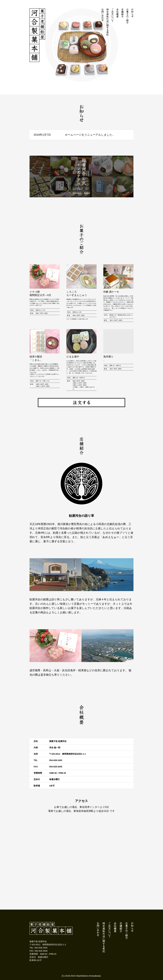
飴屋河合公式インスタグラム (81, 176)
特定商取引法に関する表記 (108, 22)
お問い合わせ (103, 15)
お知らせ (132, 13)
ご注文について (112, 15)
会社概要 (117, 13)
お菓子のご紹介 (127, 16)
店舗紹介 (122, 13)
